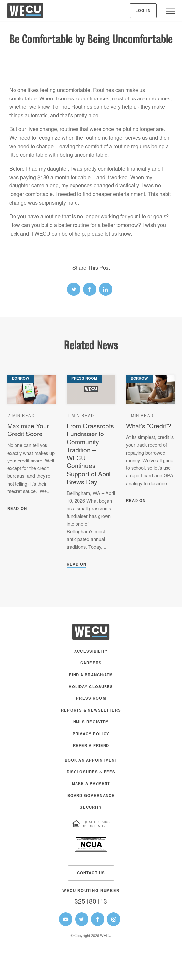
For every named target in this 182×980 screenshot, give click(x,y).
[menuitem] (91, 655)
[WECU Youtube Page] (66, 919)
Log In (143, 11)
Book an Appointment (91, 761)
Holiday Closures (91, 687)
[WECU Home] (25, 12)
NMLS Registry (91, 723)
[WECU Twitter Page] (82, 919)
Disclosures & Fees (91, 773)
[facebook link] (90, 289)
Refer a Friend (91, 746)
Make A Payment (91, 784)
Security (91, 808)
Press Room (91, 699)
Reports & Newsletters (91, 711)
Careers (91, 664)
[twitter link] (74, 289)
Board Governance (91, 796)
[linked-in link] (106, 289)
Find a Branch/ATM (91, 675)
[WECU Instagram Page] (113, 919)
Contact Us (91, 873)
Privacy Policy (91, 734)
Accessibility (91, 652)
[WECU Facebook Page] (98, 919)
